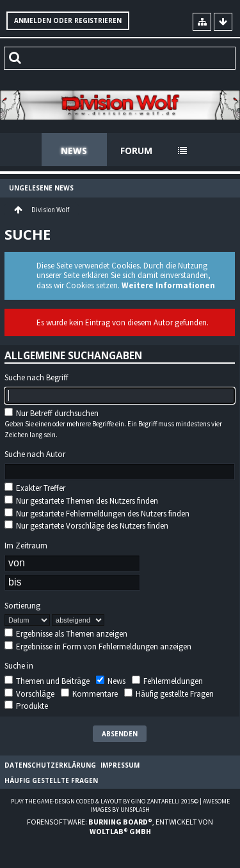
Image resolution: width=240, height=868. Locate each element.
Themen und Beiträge (47, 681)
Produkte (26, 706)
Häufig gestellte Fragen (169, 694)
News (74, 151)
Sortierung (22, 606)
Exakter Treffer (35, 488)
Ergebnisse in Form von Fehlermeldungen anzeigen (98, 647)
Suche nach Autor (35, 454)
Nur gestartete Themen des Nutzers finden (81, 501)
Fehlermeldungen (167, 681)
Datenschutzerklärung (50, 765)
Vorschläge (29, 694)
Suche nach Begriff (36, 378)
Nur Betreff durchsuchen (52, 413)
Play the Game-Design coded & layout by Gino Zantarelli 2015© (105, 801)
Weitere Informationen (168, 285)
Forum (136, 151)
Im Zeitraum (26, 546)
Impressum (120, 765)
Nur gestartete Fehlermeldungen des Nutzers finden (97, 514)
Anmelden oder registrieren (68, 20)
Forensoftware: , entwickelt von (120, 826)
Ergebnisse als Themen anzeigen (66, 634)
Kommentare (89, 694)
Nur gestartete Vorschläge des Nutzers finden (86, 526)
